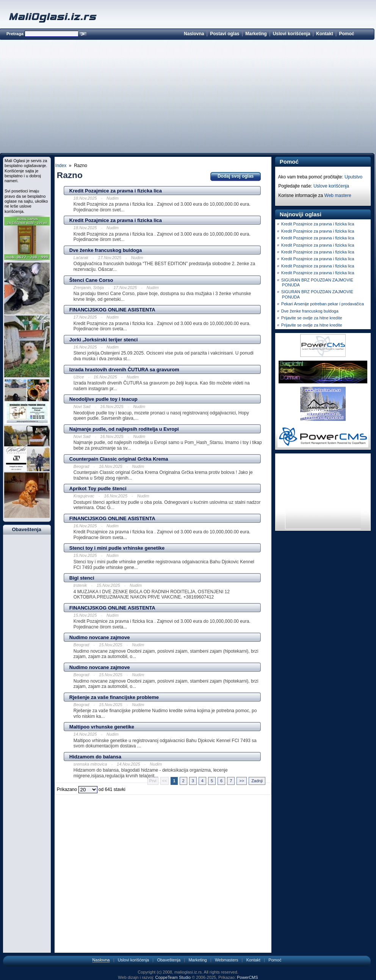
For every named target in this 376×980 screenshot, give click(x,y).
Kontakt (325, 34)
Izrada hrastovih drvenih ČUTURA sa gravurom (124, 370)
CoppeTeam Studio (173, 977)
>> (242, 781)
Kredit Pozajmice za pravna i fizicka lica (116, 191)
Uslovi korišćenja (292, 34)
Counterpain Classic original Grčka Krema (119, 459)
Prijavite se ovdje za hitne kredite (312, 318)
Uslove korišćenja (331, 186)
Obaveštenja (169, 960)
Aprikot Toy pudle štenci (98, 488)
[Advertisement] (187, 98)
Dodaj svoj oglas (236, 176)
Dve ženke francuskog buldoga (106, 250)
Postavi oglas (225, 34)
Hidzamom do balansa (95, 757)
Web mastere (338, 195)
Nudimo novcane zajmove (100, 637)
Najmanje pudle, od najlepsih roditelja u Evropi (124, 429)
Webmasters (227, 960)
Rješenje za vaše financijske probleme (114, 697)
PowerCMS (248, 977)
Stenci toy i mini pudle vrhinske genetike (117, 548)
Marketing (256, 34)
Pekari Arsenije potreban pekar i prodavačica (323, 304)
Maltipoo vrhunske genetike (102, 727)
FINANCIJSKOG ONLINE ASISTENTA (112, 310)
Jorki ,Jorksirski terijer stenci (104, 340)
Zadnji (257, 781)
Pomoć (346, 34)
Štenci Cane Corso (91, 280)
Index (61, 166)
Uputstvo (353, 177)
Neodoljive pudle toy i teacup (103, 399)
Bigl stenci (82, 578)
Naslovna (194, 34)
